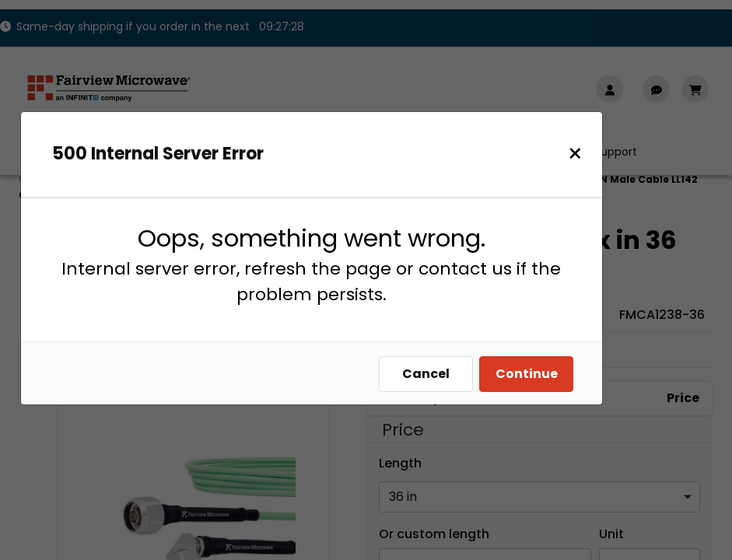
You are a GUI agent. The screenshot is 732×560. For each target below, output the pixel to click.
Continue (534, 374)
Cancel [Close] (434, 374)
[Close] (583, 154)
